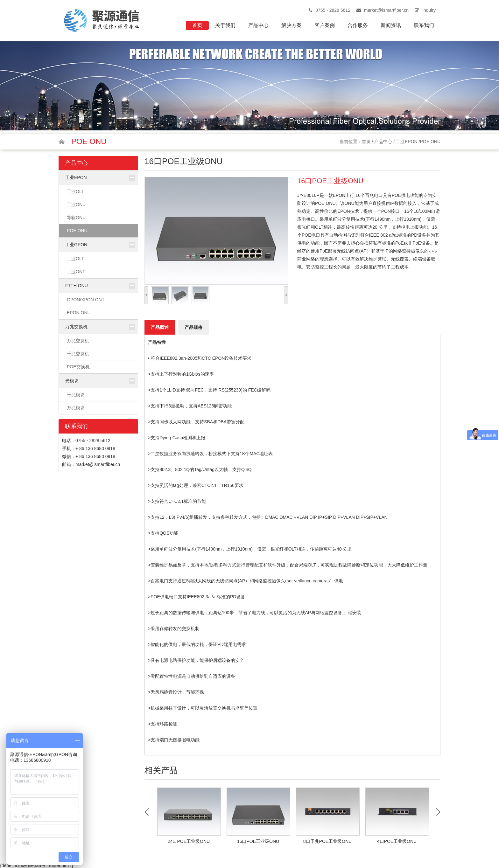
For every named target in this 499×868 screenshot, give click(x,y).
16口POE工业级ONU (258, 841)
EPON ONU (79, 313)
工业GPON (76, 245)
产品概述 (160, 327)
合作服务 (358, 25)
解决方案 (292, 25)
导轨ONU (76, 218)
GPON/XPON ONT (86, 300)
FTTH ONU (77, 286)
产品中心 (258, 25)
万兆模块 (76, 408)
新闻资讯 (391, 25)
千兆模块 (76, 395)
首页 (197, 25)
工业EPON (407, 142)
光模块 (72, 381)
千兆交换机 (78, 354)
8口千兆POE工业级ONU (327, 841)
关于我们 (225, 25)
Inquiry (429, 10)
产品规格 (193, 327)
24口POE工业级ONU (189, 841)
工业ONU (76, 205)
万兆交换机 (76, 327)
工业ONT (76, 272)
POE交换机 (78, 367)
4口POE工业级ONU (397, 841)
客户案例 (325, 25)
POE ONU (77, 231)
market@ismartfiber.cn (386, 10)
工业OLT (75, 191)
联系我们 (424, 25)
